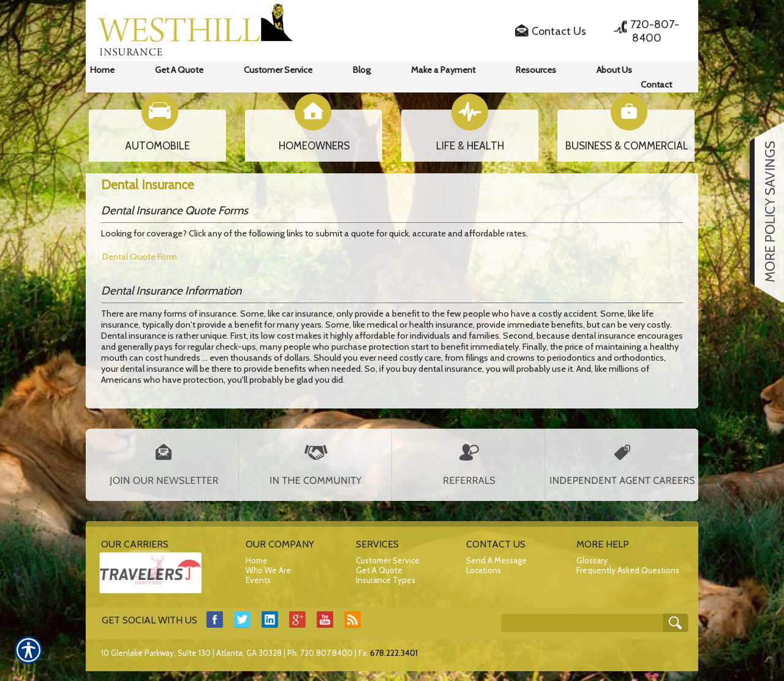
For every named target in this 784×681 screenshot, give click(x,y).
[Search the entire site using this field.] (588, 619)
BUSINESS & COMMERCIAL (627, 146)
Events (258, 580)
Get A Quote (379, 570)
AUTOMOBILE (157, 146)
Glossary (592, 560)
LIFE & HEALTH (470, 146)
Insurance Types (386, 580)
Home (257, 560)
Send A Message (496, 560)
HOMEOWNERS (314, 146)
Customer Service (388, 560)
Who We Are (268, 570)
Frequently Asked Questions (628, 570)
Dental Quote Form (140, 257)
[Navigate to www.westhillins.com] (763, 213)
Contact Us (559, 31)
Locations (484, 570)
